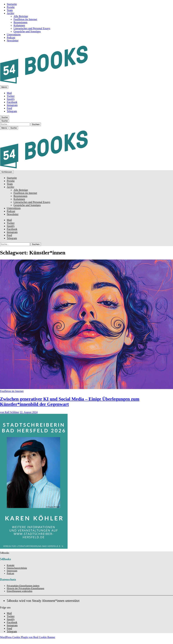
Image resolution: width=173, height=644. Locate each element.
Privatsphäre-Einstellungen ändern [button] (23, 586)
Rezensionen (20, 22)
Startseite (12, 4)
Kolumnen (19, 25)
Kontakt (11, 565)
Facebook (12, 102)
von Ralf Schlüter (10, 412)
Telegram (12, 111)
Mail (9, 93)
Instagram (12, 105)
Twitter (11, 96)
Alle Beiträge (21, 16)
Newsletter (13, 41)
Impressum (12, 571)
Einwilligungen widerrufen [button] (20, 591)
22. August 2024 (29, 412)
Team (10, 10)
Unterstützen (14, 34)
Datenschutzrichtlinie (17, 568)
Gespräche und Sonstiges (27, 31)
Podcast (11, 38)
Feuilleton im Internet (25, 19)
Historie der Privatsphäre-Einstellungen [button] (26, 588)
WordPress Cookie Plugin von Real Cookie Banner (28, 637)
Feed (9, 108)
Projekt (11, 7)
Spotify (11, 99)
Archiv (10, 13)
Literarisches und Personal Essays (32, 28)
